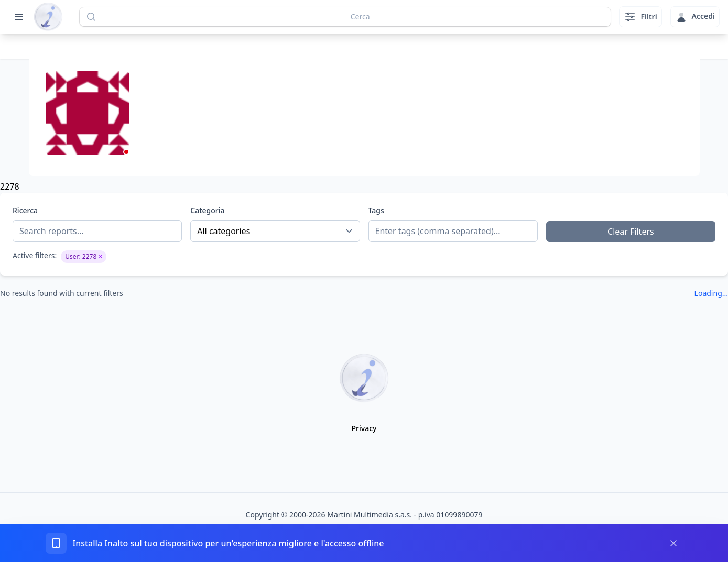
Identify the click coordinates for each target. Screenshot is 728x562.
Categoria (207, 210)
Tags (376, 210)
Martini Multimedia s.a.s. (370, 515)
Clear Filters (631, 232)
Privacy (364, 428)
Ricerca (25, 210)
